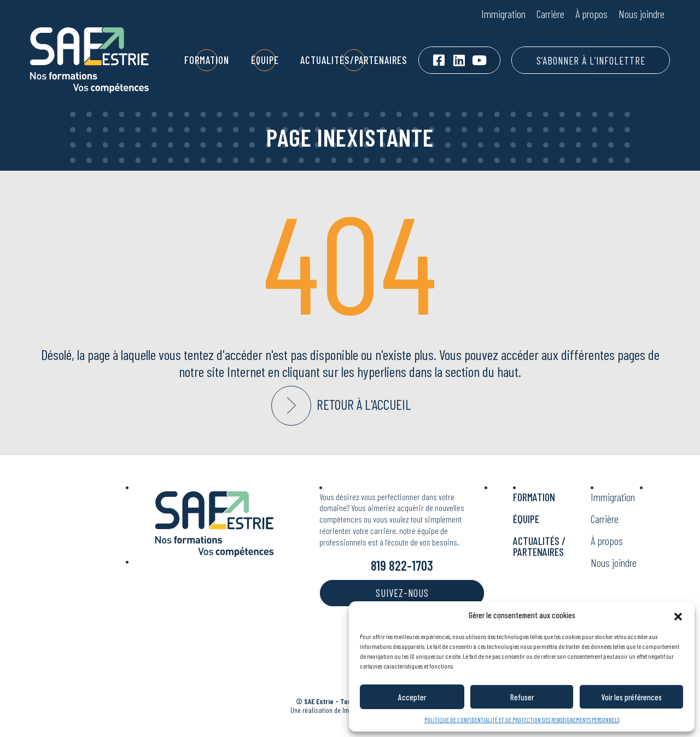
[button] (678, 615)
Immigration (503, 14)
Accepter (412, 697)
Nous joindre (641, 14)
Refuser (522, 697)
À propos (591, 14)
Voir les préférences (632, 697)
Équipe (265, 60)
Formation (207, 60)
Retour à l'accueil (364, 404)
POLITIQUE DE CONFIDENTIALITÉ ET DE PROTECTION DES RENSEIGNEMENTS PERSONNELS (522, 719)
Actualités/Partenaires (354, 60)
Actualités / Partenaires (539, 546)
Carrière (550, 14)
